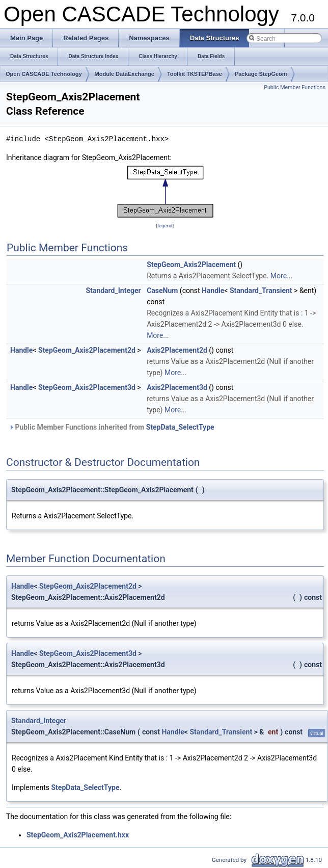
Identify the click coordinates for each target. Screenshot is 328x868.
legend (165, 226)
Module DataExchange (125, 74)
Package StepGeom (261, 74)
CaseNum (162, 291)
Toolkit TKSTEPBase (195, 74)
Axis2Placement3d (177, 387)
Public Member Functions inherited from (112, 427)
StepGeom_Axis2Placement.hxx (78, 835)
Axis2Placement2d (177, 350)
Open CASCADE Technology (44, 74)
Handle (213, 291)
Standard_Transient (261, 291)
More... (281, 276)
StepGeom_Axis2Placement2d (87, 350)
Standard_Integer (114, 291)
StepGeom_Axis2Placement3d (87, 387)
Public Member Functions (295, 87)
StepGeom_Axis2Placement (191, 265)
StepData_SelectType (180, 427)
